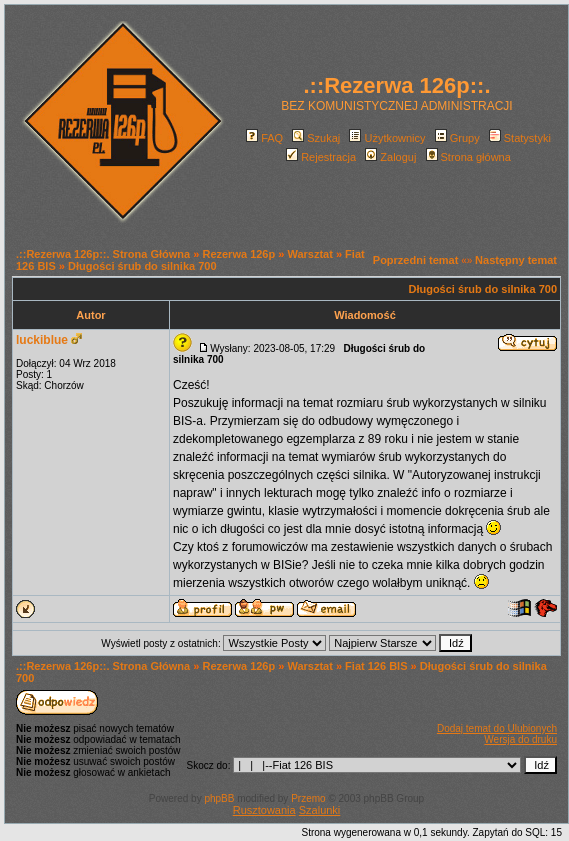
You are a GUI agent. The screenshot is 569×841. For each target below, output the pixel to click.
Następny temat (516, 260)
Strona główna (468, 157)
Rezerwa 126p (238, 254)
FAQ (264, 138)
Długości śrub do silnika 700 (142, 266)
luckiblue (42, 340)
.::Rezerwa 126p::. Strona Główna (103, 254)
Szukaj (316, 138)
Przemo (308, 798)
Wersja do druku (520, 739)
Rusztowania (264, 810)
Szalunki (320, 810)
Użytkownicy (387, 138)
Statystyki (520, 138)
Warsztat (309, 254)
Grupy (457, 138)
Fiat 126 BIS (376, 666)
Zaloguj (390, 157)
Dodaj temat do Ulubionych (497, 728)
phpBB (219, 798)
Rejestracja (321, 157)
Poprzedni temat (416, 260)
